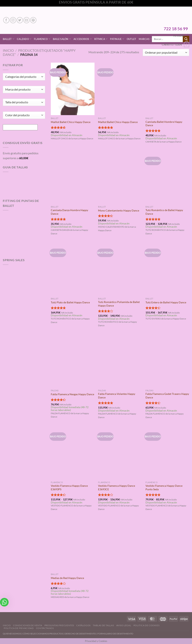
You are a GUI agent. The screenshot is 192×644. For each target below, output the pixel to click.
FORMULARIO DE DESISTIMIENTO (115, 634)
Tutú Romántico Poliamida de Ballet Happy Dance (119, 304)
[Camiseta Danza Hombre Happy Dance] (73, 177)
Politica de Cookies (147, 625)
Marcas (145, 39)
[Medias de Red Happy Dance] (73, 545)
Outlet (132, 39)
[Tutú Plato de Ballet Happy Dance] (73, 269)
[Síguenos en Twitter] (20, 20)
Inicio (8, 50)
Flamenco (42, 39)
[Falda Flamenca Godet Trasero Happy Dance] (167, 361)
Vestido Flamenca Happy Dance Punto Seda (164, 487)
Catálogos (83, 625)
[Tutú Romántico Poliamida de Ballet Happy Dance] (120, 269)
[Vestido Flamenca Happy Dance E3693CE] (120, 453)
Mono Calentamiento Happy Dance (119, 210)
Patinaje (117, 39)
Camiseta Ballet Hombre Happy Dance (164, 124)
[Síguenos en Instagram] (13, 20)
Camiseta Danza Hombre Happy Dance (69, 212)
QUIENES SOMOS (12, 634)
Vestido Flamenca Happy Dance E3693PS (69, 487)
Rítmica (101, 39)
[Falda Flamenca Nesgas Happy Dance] (73, 361)
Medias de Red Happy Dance (67, 578)
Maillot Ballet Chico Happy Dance (71, 122)
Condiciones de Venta (28, 625)
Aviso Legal (124, 625)
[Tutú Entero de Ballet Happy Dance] (167, 269)
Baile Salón (62, 39)
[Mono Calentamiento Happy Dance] (120, 177)
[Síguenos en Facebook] (6, 20)
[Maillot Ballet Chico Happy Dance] (73, 89)
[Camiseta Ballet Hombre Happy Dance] (167, 89)
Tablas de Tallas (103, 625)
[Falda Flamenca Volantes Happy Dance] (120, 361)
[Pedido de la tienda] (166, 53)
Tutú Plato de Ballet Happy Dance (70, 302)
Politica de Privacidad (19, 628)
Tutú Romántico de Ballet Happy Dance (164, 212)
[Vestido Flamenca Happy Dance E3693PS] (73, 453)
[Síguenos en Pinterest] (33, 20)
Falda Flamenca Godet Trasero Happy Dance (167, 396)
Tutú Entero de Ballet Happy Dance (166, 302)
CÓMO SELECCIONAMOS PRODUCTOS (43, 634)
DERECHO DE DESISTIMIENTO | (81, 634)
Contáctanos (45, 628)
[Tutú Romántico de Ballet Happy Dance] (167, 177)
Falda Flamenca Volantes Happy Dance (117, 396)
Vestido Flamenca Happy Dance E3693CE (117, 487)
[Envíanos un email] (27, 20)
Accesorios (83, 39)
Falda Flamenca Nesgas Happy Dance (72, 394)
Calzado (24, 39)
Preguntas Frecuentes (59, 625)
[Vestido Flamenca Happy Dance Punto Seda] (167, 453)
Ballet (9, 39)
